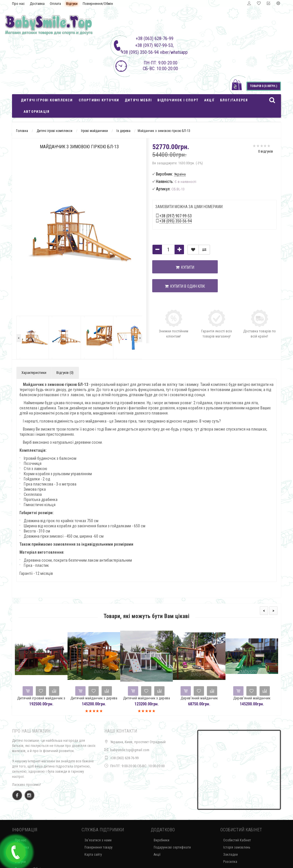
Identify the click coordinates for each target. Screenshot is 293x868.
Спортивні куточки (99, 100)
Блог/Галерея (234, 100)
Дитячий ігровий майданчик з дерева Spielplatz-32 (42, 701)
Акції (209, 100)
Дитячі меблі (138, 100)
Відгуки (72, 4)
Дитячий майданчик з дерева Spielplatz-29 (95, 701)
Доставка (37, 4)
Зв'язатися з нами (98, 840)
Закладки (230, 855)
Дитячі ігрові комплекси (47, 100)
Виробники (162, 840)
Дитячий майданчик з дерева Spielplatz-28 (148, 701)
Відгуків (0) (65, 373)
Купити (176, 267)
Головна (22, 131)
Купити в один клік (176, 286)
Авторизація (37, 112)
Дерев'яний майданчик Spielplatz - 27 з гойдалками (200, 701)
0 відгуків (266, 151)
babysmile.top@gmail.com (130, 750)
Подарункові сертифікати (172, 847)
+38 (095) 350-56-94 (176, 221)
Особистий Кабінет (237, 840)
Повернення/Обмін (98, 4)
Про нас (18, 4)
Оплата (55, 4)
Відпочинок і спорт (178, 100)
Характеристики (34, 373)
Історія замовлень (237, 847)
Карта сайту (93, 855)
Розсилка (230, 862)
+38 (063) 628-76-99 (124, 758)
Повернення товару (98, 847)
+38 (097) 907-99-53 (176, 216)
